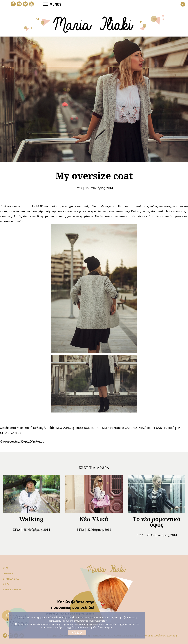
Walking (31, 519)
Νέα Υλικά (94, 519)
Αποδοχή (77, 633)
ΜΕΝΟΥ (52, 4)
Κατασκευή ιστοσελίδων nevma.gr (158, 635)
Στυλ (79, 188)
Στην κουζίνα (11, 579)
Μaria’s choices (12, 590)
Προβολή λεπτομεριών (101, 627)
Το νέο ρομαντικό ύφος (157, 522)
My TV (6, 584)
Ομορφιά (8, 573)
